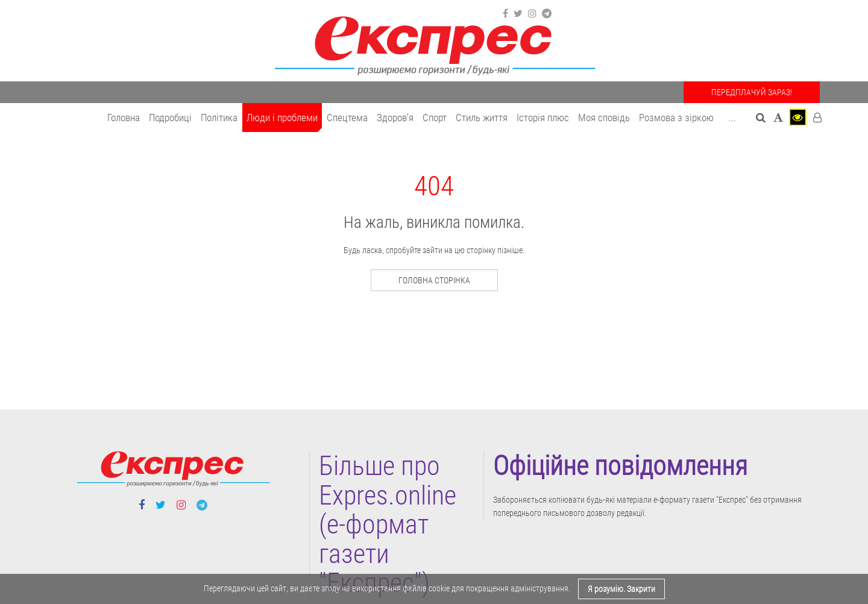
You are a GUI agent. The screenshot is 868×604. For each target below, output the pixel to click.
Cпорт (435, 118)
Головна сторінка (434, 280)
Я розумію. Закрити (621, 589)
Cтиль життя (482, 118)
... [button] (732, 118)
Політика (219, 118)
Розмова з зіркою (676, 118)
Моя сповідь (604, 118)
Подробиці (170, 118)
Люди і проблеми (282, 118)
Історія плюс (543, 118)
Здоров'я (395, 118)
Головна (124, 118)
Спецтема (347, 118)
